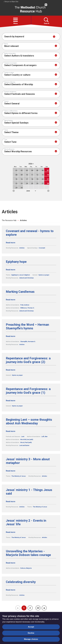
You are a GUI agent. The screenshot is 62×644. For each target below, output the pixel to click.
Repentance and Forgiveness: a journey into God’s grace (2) (28, 360)
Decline (31, 633)
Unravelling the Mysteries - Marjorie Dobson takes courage (28, 553)
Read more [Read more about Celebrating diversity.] (11, 590)
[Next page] (44, 608)
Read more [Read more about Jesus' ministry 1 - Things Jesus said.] (11, 502)
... (34, 609)
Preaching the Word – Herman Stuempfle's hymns (27, 327)
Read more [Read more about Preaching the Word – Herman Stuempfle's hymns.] (11, 336)
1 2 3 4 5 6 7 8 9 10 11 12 (31, 191)
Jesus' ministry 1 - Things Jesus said (29, 492)
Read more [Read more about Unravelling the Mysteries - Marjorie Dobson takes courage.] (11, 563)
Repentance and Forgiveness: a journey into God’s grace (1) (28, 391)
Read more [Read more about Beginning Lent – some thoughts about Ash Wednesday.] (11, 431)
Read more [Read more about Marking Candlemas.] (11, 300)
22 (38, 608)
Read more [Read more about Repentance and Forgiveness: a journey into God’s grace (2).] (11, 370)
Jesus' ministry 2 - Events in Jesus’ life (26, 522)
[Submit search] (54, 37)
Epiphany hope (16, 262)
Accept (31, 627)
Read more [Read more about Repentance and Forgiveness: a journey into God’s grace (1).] (11, 401)
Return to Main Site (11, 2)
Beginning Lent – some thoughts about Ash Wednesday (29, 422)
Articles (23, 220)
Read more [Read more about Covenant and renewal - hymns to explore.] (11, 243)
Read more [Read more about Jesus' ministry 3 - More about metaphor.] (11, 471)
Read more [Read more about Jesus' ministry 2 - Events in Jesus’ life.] (11, 532)
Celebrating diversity (21, 582)
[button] (15, 20)
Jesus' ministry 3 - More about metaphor (28, 461)
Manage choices (31, 639)
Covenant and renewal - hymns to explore (30, 233)
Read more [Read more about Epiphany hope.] (11, 270)
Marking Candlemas (20, 292)
